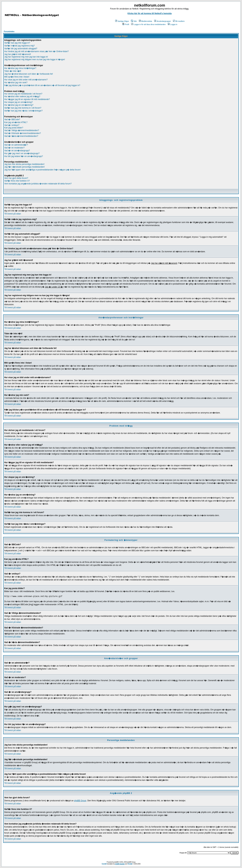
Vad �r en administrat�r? (16, 145)
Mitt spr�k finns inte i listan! (17, 77)
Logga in (173, 24)
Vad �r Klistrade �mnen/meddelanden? (23, 133)
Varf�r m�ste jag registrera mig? (19, 46)
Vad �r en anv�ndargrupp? (17, 151)
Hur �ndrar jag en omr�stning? (19, 105)
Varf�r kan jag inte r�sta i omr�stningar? (23, 111)
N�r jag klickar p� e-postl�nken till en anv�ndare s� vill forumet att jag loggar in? (42, 85)
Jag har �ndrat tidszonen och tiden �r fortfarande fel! (29, 74)
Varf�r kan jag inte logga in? (17, 43)
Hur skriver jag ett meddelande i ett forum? (23, 94)
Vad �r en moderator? (14, 148)
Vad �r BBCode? (12, 119)
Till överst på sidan (13, 214)
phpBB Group (80, 801)
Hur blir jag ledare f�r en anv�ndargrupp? (24, 156)
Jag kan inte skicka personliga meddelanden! (24, 164)
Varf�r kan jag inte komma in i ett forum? (23, 108)
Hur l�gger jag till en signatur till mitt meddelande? (27, 99)
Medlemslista (145, 21)
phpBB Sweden (120, 864)
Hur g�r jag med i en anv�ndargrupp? (22, 153)
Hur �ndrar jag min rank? (16, 83)
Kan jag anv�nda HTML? (16, 122)
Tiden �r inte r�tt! (13, 71)
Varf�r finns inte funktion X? (17, 181)
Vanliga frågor (122, 21)
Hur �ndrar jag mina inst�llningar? (20, 68)
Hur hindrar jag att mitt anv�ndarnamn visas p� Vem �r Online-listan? (36, 51)
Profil (126, 24)
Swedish (104, 864)
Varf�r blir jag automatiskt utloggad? (21, 49)
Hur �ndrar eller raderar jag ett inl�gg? (22, 96)
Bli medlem (179, 21)
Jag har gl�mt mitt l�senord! (18, 54)
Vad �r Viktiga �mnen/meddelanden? (22, 130)
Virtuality (130, 864)
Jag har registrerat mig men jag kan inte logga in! (26, 57)
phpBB (116, 862)
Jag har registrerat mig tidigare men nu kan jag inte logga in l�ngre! (35, 59)
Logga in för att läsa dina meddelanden (148, 24)
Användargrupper (163, 21)
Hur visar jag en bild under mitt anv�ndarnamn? (26, 80)
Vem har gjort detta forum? (16, 178)
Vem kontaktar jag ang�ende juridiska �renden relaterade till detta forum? (38, 184)
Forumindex (9, 31)
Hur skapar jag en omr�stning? (18, 102)
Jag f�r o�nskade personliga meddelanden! (24, 167)
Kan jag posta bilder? (14, 128)
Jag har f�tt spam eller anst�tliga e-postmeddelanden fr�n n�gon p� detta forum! (42, 170)
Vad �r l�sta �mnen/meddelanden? (21, 136)
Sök (134, 21)
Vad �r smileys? (12, 125)
